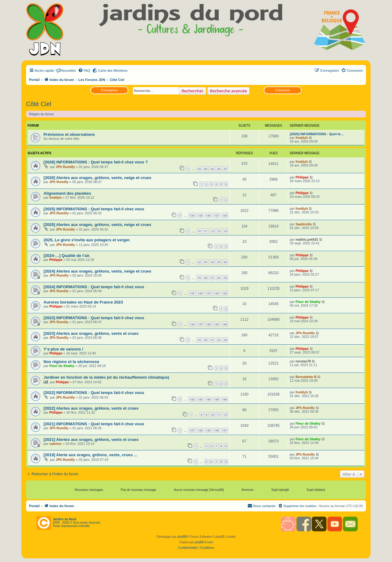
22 (199, 262)
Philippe (302, 177)
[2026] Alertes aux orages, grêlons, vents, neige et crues (97, 178)
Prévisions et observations (69, 134)
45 (212, 169)
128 (225, 215)
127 (216, 215)
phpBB (182, 537)
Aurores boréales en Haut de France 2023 (83, 302)
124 (192, 215)
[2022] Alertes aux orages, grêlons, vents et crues (91, 408)
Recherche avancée (229, 91)
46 (219, 169)
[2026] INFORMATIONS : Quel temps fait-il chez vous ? (96, 162)
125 (200, 215)
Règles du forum (41, 114)
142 (192, 399)
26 (225, 262)
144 (208, 399)
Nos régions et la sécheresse (71, 362)
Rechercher (192, 91)
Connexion (283, 90)
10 (199, 231)
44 (206, 169)
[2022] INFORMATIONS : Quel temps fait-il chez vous (94, 393)
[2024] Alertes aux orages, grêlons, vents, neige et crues (97, 271)
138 (208, 324)
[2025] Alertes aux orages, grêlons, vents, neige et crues (97, 225)
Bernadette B (306, 377)
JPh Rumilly (65, 167)
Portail (34, 80)
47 (225, 169)
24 (212, 262)
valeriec (56, 444)
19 (199, 278)
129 (225, 293)
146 (225, 399)
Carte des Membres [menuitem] (113, 71)
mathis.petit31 (307, 239)
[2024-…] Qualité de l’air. (67, 256)
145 (216, 399)
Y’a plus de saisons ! (64, 349)
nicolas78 (303, 361)
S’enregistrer (109, 90)
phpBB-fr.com (204, 542)
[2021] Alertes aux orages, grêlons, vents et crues (91, 440)
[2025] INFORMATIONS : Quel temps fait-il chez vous (94, 209)
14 (225, 231)
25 (219, 262)
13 (219, 231)
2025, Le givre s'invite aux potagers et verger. (87, 240)
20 (206, 278)
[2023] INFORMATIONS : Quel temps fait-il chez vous (94, 318)
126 (208, 215)
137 (200, 324)
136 (192, 324)
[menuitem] (84, 71)
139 (216, 324)
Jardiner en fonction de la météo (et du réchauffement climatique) (106, 377)
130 (216, 430)
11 (206, 231)
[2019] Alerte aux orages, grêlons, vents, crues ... (90, 455)
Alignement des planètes (67, 193)
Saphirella (304, 224)
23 (206, 262)
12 (212, 231)
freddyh (302, 138)
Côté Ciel (39, 104)
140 (225, 324)
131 (225, 430)
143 (200, 399)
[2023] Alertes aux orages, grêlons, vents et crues (91, 333)
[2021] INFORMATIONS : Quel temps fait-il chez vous (94, 424)
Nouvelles (69, 71)
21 (212, 278)
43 (199, 169)
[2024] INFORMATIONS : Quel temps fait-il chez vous (94, 287)
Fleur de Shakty (308, 302)
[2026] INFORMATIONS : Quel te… (317, 134)
